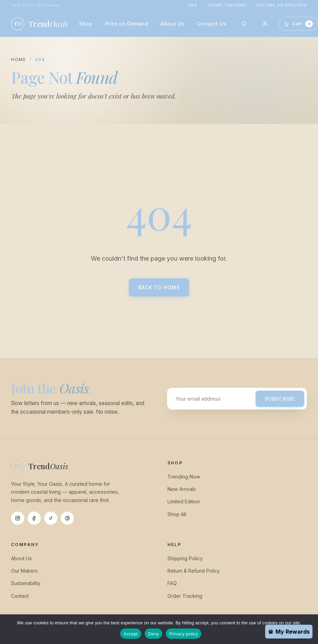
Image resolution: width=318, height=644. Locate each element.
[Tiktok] (51, 518)
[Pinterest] (67, 518)
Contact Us (212, 24)
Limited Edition (184, 501)
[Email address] (213, 399)
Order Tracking (227, 5)
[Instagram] (18, 518)
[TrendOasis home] (40, 24)
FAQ (193, 5)
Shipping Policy (185, 558)
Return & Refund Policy (194, 571)
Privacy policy (184, 634)
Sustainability (26, 583)
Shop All (177, 514)
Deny (153, 634)
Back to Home (159, 287)
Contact (20, 596)
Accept (131, 634)
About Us (172, 24)
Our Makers (24, 571)
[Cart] (298, 24)
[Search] (244, 24)
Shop (86, 24)
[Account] (265, 24)
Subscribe (280, 399)
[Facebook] (34, 518)
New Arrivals (182, 489)
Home (19, 59)
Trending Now (184, 477)
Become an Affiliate (282, 5)
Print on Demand (127, 24)
